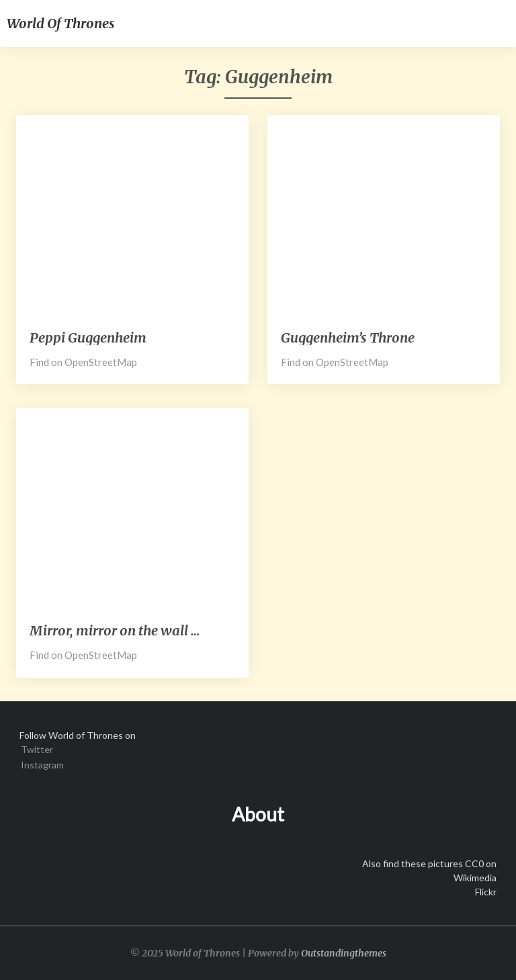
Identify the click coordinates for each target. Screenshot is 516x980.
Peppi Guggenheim (88, 338)
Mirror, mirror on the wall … (115, 630)
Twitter (37, 749)
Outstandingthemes (344, 953)
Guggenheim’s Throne (348, 338)
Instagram (42, 765)
